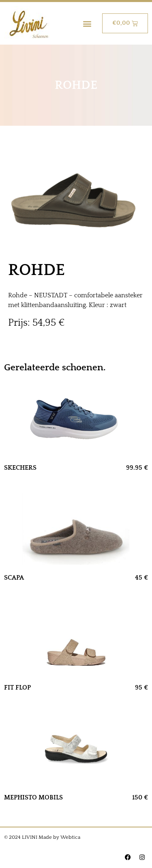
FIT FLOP (17, 688)
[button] (87, 23)
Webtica (70, 837)
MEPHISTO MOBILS (33, 797)
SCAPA (14, 578)
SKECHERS (20, 468)
